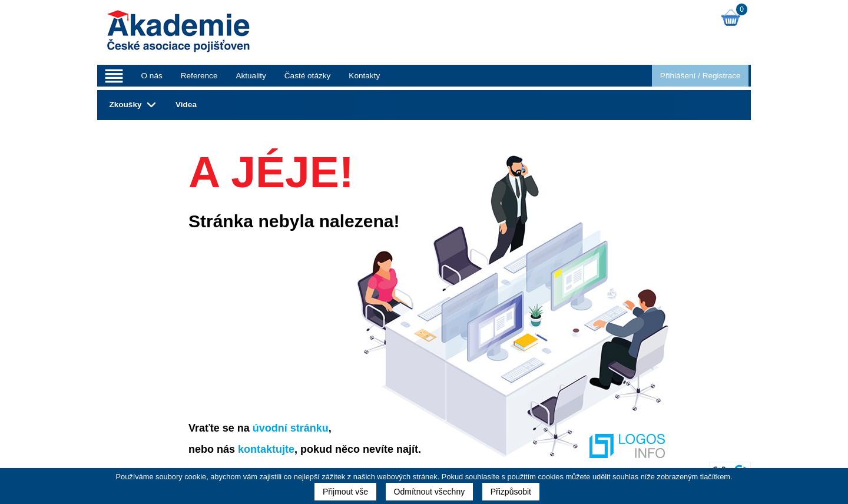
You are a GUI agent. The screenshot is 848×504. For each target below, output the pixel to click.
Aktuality (251, 76)
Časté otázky (308, 76)
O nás (151, 76)
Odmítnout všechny (430, 492)
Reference (199, 76)
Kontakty (364, 76)
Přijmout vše (345, 492)
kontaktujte (266, 449)
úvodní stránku (291, 428)
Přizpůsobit (511, 492)
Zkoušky (125, 105)
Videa (186, 105)
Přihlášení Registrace (700, 76)
